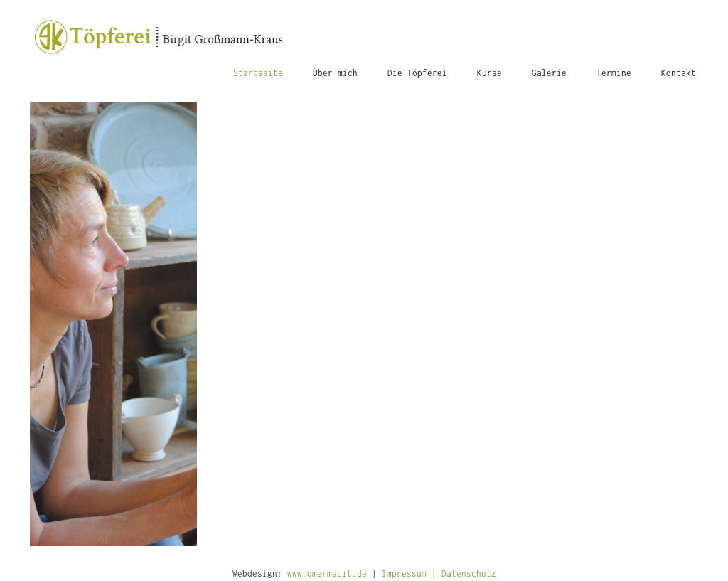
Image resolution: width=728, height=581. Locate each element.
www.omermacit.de (327, 574)
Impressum (404, 574)
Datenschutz (469, 574)
